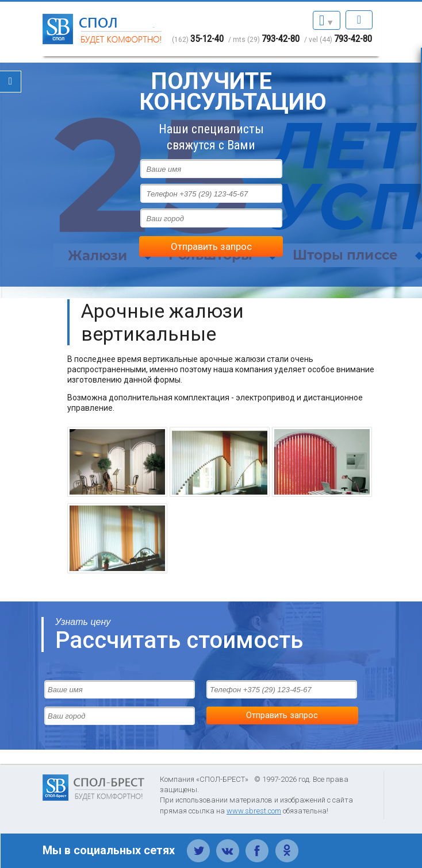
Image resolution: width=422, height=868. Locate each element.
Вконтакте (228, 844)
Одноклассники (287, 844)
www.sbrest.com (254, 811)
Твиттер (199, 844)
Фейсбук (257, 844)
